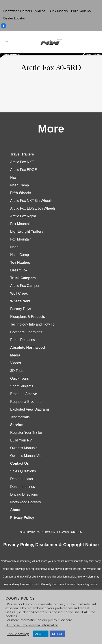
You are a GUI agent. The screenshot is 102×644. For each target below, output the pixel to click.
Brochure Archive (24, 394)
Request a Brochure (26, 402)
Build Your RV (81, 11)
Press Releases (22, 340)
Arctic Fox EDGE (23, 170)
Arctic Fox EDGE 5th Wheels (33, 208)
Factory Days (20, 309)
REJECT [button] (57, 634)
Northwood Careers (18, 11)
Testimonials (20, 417)
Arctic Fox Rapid (23, 216)
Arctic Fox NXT (22, 162)
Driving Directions (24, 494)
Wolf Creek (19, 293)
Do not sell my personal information (32, 625)
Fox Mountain (21, 224)
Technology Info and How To (32, 324)
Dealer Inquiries (22, 487)
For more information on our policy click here (39, 620)
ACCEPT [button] (41, 634)
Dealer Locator (14, 18)
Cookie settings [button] (18, 634)
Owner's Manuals (24, 448)
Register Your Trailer (26, 433)
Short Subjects (22, 386)
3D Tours (17, 371)
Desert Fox (19, 270)
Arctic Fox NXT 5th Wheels (31, 201)
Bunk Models (58, 11)
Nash (14, 177)
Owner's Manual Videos (29, 456)
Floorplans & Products (27, 317)
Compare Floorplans (26, 332)
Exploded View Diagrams (30, 409)
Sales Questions (23, 471)
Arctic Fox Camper (25, 286)
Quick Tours (19, 378)
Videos (40, 11)
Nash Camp (19, 185)
